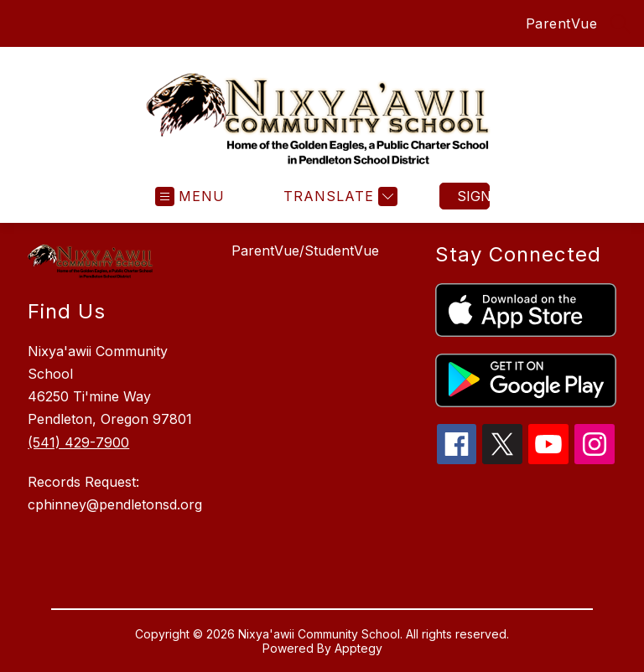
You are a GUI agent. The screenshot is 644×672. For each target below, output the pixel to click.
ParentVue (562, 23)
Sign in (473, 196)
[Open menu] (190, 196)
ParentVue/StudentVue (305, 251)
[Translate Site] (338, 196)
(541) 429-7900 (78, 442)
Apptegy (358, 648)
